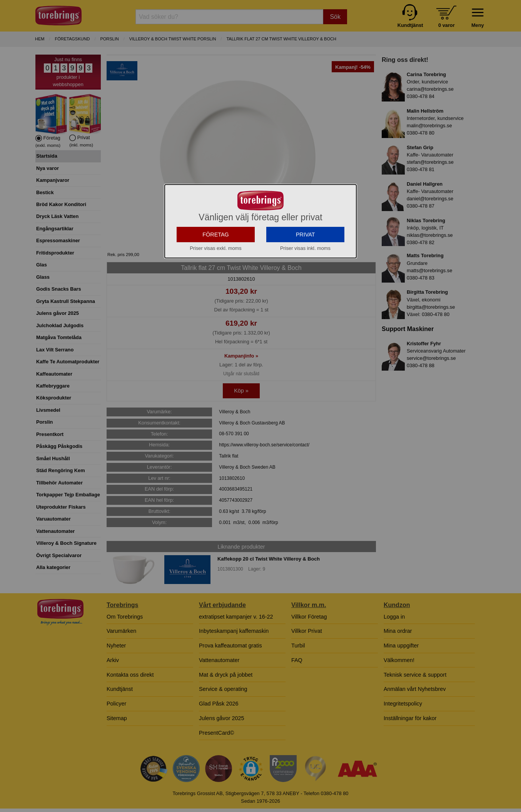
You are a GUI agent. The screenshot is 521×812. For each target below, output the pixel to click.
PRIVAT (306, 235)
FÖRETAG (216, 235)
